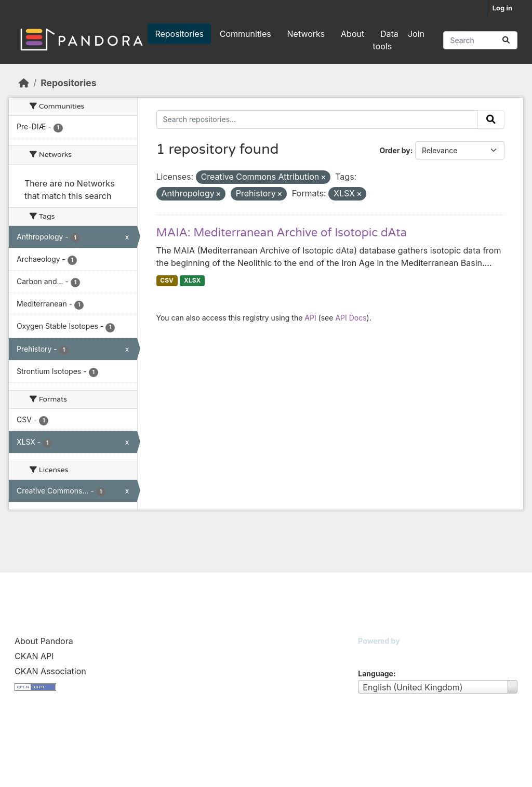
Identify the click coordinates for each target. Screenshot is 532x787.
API (310, 318)
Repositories (179, 34)
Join (416, 34)
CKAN (376, 654)
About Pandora (44, 641)
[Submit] (506, 40)
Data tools (386, 40)
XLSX (192, 280)
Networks (306, 34)
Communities (245, 34)
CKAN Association (50, 671)
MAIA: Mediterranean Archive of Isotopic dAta (282, 233)
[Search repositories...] (480, 40)
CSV (167, 280)
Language (376, 673)
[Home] (24, 83)
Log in (502, 8)
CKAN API (34, 656)
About (353, 34)
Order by (395, 150)
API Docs (351, 318)
